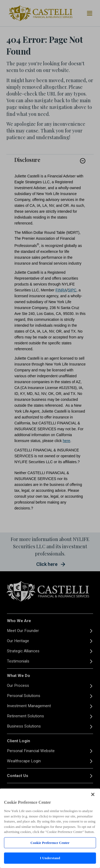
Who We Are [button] (19, 621)
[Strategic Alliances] (50, 651)
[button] (83, 161)
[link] (50, 164)
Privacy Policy (20, 829)
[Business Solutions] (50, 727)
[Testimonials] (50, 661)
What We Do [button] (19, 676)
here (66, 441)
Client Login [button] (19, 741)
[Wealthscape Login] (50, 761)
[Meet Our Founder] (50, 631)
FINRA (61, 290)
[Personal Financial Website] (50, 751)
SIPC (72, 290)
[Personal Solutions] (50, 696)
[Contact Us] (50, 776)
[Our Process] (50, 686)
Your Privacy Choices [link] (23, 861)
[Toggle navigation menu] (90, 13)
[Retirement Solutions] (50, 716)
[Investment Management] (50, 706)
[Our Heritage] (50, 641)
